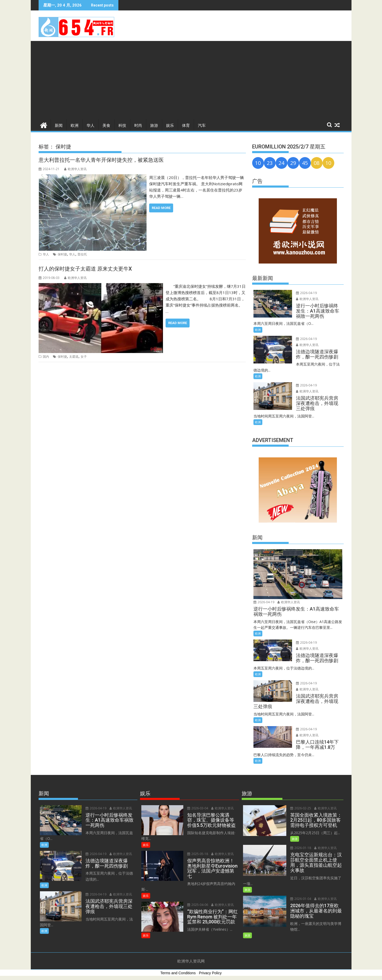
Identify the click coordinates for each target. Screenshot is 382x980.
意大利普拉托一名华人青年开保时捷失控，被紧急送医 (101, 160)
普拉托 (82, 254)
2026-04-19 (306, 293)
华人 (90, 126)
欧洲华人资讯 (75, 169)
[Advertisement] (191, 80)
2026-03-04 (197, 808)
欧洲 (75, 126)
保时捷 (62, 254)
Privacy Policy (210, 973)
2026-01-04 (300, 899)
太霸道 (74, 357)
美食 (106, 126)
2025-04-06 (197, 899)
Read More (161, 208)
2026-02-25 (300, 808)
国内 (46, 357)
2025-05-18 (197, 854)
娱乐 (170, 126)
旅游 (154, 126)
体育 (186, 126)
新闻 (59, 126)
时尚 (138, 126)
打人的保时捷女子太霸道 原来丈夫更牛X (85, 269)
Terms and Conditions (178, 973)
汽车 (202, 126)
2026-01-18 (300, 848)
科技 (122, 126)
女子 (84, 357)
